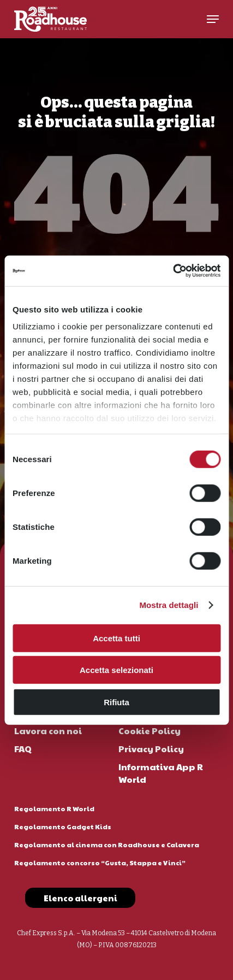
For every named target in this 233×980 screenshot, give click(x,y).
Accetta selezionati (117, 670)
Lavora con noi (48, 731)
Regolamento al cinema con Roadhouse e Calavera (107, 845)
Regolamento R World (54, 808)
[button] (213, 19)
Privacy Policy (151, 749)
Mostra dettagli (169, 605)
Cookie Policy (150, 731)
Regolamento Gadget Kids (63, 826)
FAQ (23, 749)
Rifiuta (117, 702)
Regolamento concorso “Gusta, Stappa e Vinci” (100, 863)
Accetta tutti (117, 638)
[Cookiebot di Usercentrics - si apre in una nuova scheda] (173, 271)
